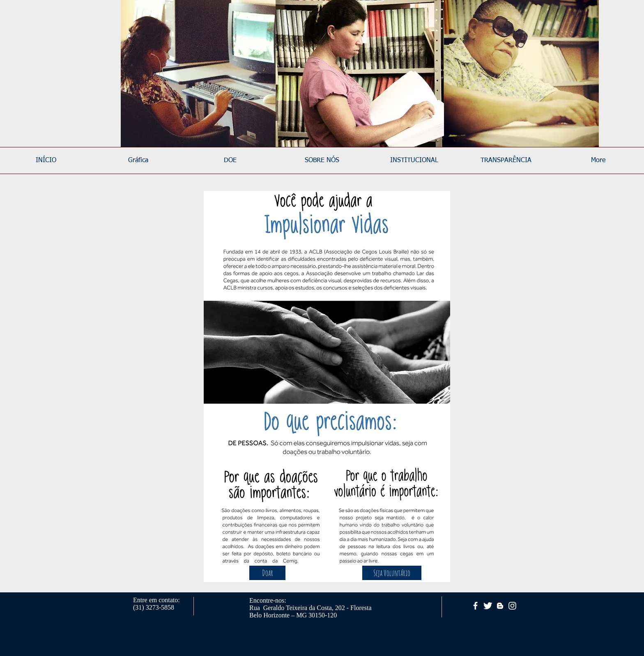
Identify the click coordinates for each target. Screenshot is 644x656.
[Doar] (267, 573)
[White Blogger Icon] (500, 606)
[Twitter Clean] (488, 606)
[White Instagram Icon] (512, 606)
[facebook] (475, 606)
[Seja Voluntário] (392, 573)
